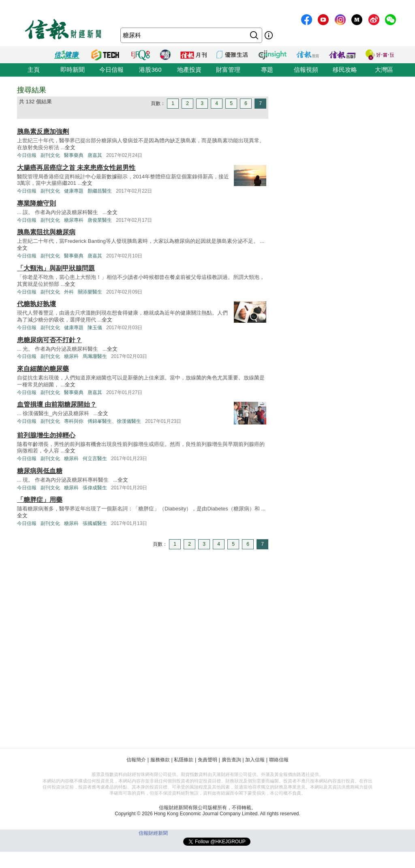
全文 (70, 147)
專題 (267, 70)
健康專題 (74, 191)
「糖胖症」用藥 (40, 500)
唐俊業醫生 (100, 220)
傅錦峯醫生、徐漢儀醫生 (114, 421)
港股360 (150, 70)
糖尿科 (71, 356)
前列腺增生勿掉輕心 (46, 435)
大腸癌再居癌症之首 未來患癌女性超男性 (76, 168)
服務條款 (160, 760)
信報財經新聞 (153, 833)
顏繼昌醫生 (100, 191)
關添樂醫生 (90, 292)
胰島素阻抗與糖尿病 (46, 232)
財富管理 (228, 70)
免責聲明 (207, 760)
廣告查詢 (231, 760)
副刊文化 (50, 155)
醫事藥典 (74, 155)
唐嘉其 (95, 155)
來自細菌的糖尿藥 (43, 369)
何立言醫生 (95, 459)
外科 (69, 292)
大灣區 (384, 70)
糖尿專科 (74, 220)
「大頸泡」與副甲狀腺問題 (56, 268)
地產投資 (189, 70)
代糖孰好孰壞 (36, 304)
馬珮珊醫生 (95, 356)
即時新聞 (73, 70)
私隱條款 (184, 760)
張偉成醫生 (95, 488)
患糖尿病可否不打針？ (49, 340)
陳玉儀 (95, 328)
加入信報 (255, 760)
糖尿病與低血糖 (40, 471)
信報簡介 (136, 760)
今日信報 (111, 70)
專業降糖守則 (36, 203)
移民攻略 (345, 70)
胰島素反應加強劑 (43, 132)
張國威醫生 (95, 523)
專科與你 (74, 421)
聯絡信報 (279, 760)
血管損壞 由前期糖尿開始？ (57, 404)
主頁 (34, 70)
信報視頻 (306, 70)
